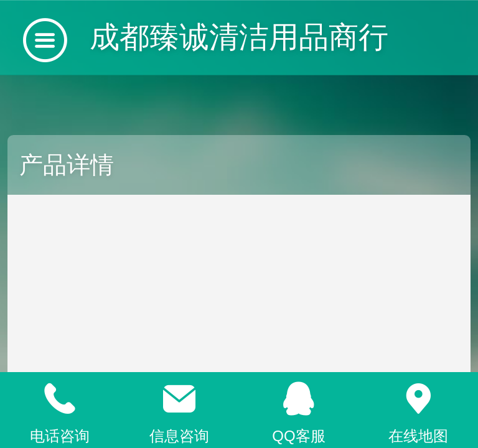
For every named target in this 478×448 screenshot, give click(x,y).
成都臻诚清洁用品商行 (239, 37)
